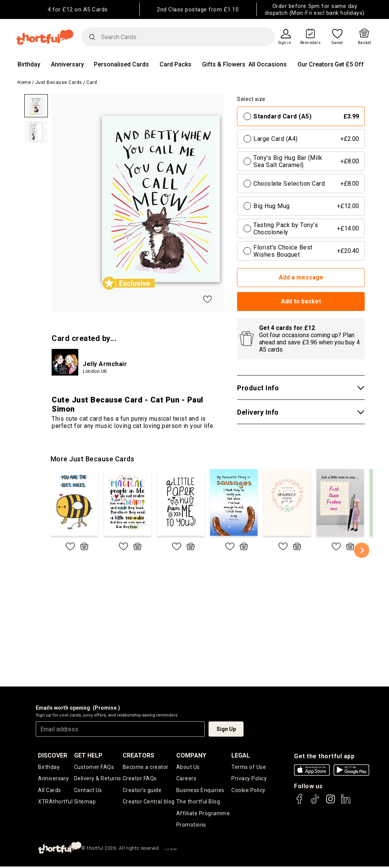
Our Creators (315, 64)
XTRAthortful (55, 802)
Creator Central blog (149, 802)
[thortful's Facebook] (300, 803)
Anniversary (67, 64)
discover (53, 755)
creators (138, 755)
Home (24, 82)
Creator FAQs (140, 779)
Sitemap (85, 802)
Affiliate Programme (203, 814)
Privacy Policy (249, 779)
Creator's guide (142, 791)
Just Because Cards (59, 82)
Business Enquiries (200, 791)
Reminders (311, 43)
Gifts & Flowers (224, 64)
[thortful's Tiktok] (315, 803)
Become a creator (146, 767)
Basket (364, 43)
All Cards (50, 791)
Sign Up (226, 729)
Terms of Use (249, 767)
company (191, 755)
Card (92, 82)
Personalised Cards (121, 64)
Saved (337, 43)
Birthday (29, 64)
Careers (187, 779)
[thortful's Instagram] (330, 803)
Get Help (88, 755)
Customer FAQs (94, 767)
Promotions (191, 826)
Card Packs (176, 64)
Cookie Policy (248, 791)
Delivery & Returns (98, 779)
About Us (188, 767)
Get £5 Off (349, 64)
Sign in (285, 43)
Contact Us (88, 791)
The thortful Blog (198, 802)
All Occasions (268, 64)
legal (241, 755)
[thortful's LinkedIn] (346, 803)
